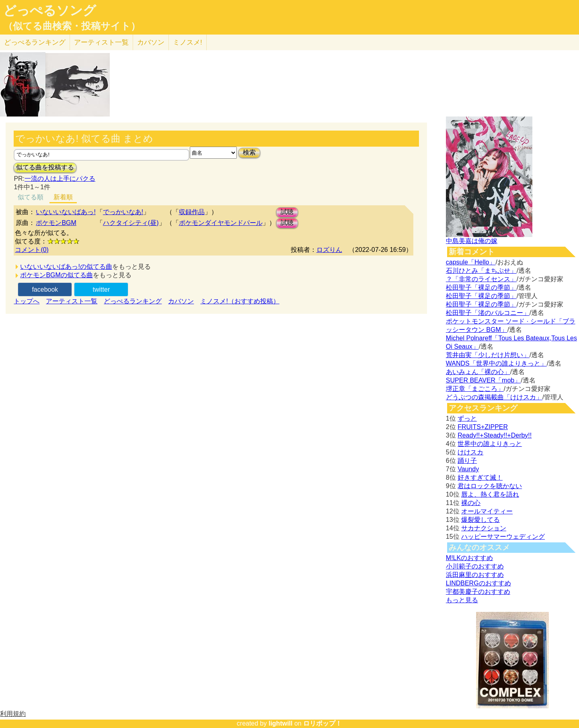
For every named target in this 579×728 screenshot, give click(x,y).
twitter (102, 289)
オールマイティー (487, 511)
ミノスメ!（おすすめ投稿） (240, 301)
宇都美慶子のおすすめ (478, 592)
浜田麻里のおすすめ (475, 575)
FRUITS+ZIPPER (483, 427)
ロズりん (329, 250)
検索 (249, 152)
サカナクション (484, 528)
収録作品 (192, 212)
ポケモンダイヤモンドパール (221, 223)
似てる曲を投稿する (45, 167)
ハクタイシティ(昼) (131, 223)
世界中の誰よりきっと (490, 444)
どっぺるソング (50, 10)
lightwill (281, 723)
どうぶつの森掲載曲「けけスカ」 (494, 397)
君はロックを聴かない (490, 486)
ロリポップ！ (322, 723)
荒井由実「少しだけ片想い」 (488, 355)
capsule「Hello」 (471, 262)
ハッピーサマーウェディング (503, 537)
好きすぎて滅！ (480, 477)
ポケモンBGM (56, 223)
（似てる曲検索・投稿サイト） (72, 26)
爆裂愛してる (480, 520)
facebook (45, 289)
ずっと (467, 418)
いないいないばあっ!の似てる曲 (66, 267)
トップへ (27, 301)
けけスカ (470, 452)
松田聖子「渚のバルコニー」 (488, 313)
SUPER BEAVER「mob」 (483, 380)
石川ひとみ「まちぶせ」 (481, 271)
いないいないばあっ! (66, 212)
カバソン (151, 42)
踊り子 (467, 461)
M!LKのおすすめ (469, 558)
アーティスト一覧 (72, 301)
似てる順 (31, 197)
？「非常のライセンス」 (481, 279)
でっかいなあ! (123, 212)
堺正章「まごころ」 (475, 389)
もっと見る (462, 600)
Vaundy (468, 469)
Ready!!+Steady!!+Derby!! (495, 435)
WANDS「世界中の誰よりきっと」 (496, 363)
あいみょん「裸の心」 (478, 372)
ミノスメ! (188, 42)
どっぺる (35, 42)
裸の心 (471, 503)
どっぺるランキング (133, 301)
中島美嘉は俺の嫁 (472, 241)
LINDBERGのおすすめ (478, 583)
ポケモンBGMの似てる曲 (56, 275)
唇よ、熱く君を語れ (490, 494)
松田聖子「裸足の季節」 (481, 287)
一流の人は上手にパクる (60, 179)
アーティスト (101, 42)
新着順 (63, 197)
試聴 (287, 212)
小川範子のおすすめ (475, 566)
